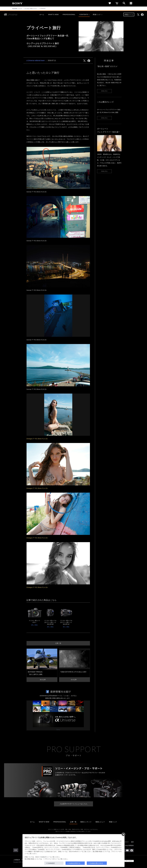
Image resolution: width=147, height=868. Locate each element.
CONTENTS (85, 15)
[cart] (117, 3)
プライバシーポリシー (51, 859)
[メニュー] (131, 3)
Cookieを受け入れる (96, 863)
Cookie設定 (51, 863)
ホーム (42, 15)
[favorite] (110, 3)
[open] (124, 3)
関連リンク (97, 15)
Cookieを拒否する (75, 863)
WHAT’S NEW (53, 15)
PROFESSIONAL (69, 15)
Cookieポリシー (45, 857)
